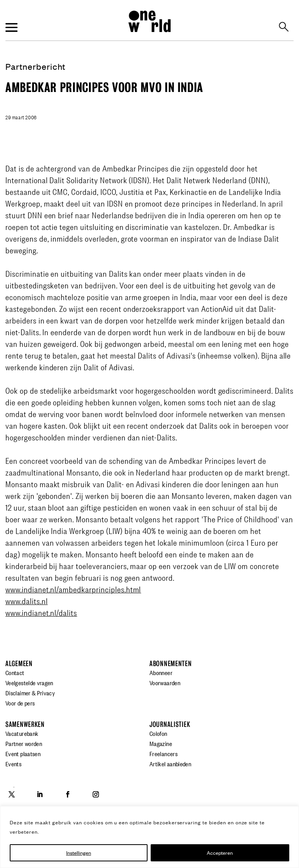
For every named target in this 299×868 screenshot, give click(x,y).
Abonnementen (171, 664)
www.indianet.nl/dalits (41, 612)
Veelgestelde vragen (29, 682)
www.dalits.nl (26, 601)
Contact (15, 672)
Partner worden (24, 743)
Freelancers (164, 753)
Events (13, 764)
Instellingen (79, 853)
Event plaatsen (23, 753)
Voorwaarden (165, 682)
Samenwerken (25, 724)
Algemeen (19, 664)
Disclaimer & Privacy (30, 693)
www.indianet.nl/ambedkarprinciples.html (73, 589)
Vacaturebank (22, 733)
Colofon (158, 733)
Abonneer (161, 672)
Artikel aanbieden (170, 764)
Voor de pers (20, 703)
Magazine (161, 743)
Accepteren (220, 853)
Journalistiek (170, 724)
